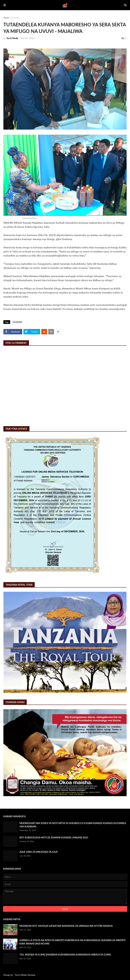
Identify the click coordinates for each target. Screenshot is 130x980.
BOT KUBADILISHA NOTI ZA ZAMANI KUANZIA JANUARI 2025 (54, 837)
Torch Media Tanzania (25, 975)
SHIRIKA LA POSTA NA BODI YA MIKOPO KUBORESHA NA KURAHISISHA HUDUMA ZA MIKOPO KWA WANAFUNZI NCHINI (72, 942)
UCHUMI (15, 18)
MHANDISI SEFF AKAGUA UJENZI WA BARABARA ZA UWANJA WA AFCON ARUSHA (66, 926)
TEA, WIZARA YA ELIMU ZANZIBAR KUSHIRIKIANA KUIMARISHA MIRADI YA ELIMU (65, 955)
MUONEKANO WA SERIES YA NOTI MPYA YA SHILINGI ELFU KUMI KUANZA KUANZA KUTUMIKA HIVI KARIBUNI (73, 825)
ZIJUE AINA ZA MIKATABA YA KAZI (39, 852)
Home (6, 18)
